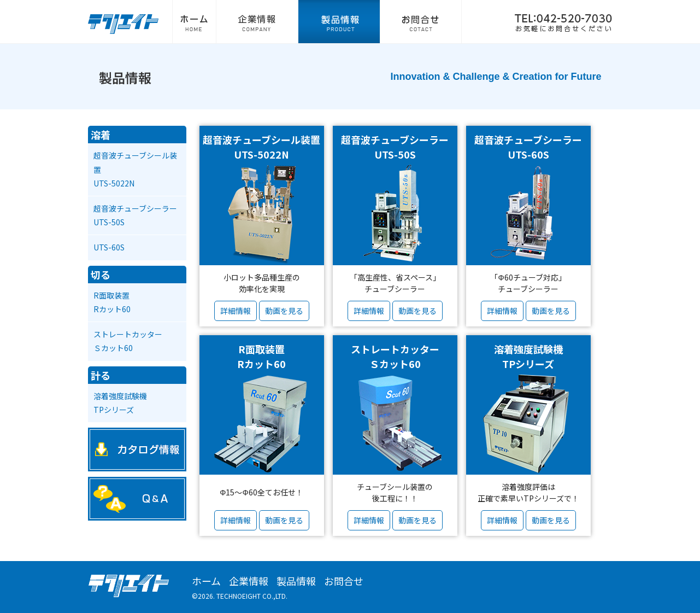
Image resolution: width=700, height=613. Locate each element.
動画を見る (284, 311)
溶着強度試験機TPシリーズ (120, 403)
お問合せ (421, 22)
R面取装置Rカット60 (112, 302)
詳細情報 (236, 311)
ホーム (194, 22)
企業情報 (257, 22)
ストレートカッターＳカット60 (128, 341)
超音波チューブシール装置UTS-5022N (135, 169)
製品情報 (339, 22)
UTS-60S (109, 247)
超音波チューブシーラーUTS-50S (135, 215)
